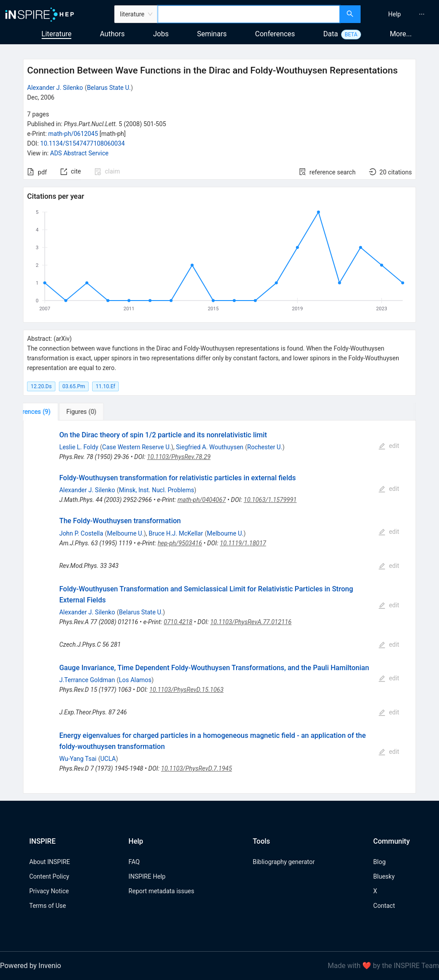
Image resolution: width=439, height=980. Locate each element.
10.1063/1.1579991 (270, 500)
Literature (57, 34)
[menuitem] (394, 14)
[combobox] (249, 14)
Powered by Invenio (31, 966)
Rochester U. (265, 447)
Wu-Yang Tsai (78, 759)
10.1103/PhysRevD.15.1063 (186, 690)
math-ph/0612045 (73, 134)
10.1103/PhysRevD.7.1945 (197, 768)
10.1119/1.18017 (243, 543)
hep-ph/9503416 (180, 543)
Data (331, 34)
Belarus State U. (109, 88)
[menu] (401, 14)
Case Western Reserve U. (137, 447)
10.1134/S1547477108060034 (83, 143)
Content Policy (49, 876)
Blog (380, 862)
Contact (384, 906)
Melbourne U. (126, 533)
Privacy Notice (49, 891)
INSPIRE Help (147, 876)
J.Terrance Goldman (87, 680)
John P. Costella (81, 533)
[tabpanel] (219, 607)
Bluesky (384, 876)
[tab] (51, 412)
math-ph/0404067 (202, 500)
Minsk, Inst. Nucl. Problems (157, 490)
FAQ (134, 862)
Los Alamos (135, 680)
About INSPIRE (50, 862)
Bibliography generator (284, 862)
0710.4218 (178, 622)
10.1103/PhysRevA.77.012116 (251, 622)
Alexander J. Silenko (55, 88)
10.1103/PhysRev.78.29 (179, 457)
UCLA (108, 759)
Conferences (275, 34)
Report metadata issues (161, 891)
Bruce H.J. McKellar (176, 533)
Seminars (212, 34)
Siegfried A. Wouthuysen (210, 447)
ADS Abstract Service (79, 153)
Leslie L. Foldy (79, 447)
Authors (112, 34)
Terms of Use (48, 906)
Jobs (161, 34)
